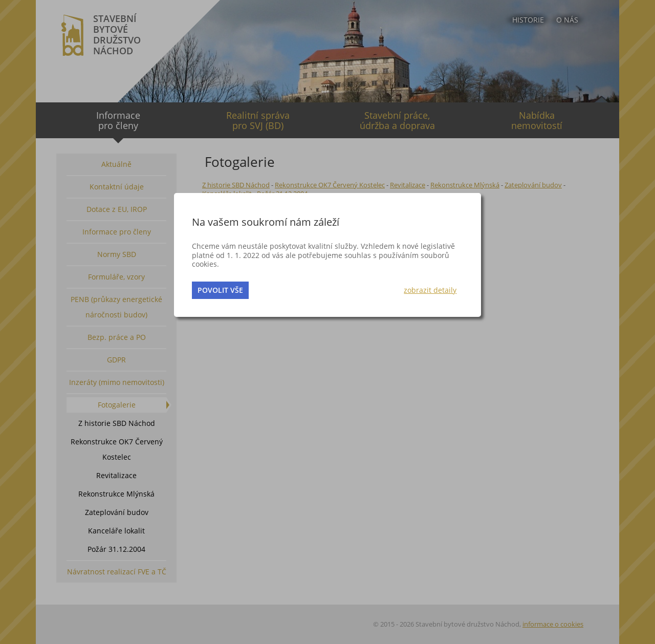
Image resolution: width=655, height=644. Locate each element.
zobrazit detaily (430, 290)
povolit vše (220, 290)
